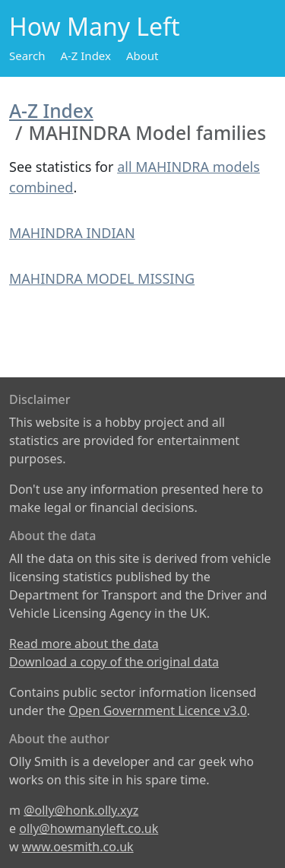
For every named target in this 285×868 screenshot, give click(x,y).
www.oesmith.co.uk (78, 847)
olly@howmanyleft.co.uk (89, 828)
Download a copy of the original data (114, 662)
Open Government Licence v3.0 (158, 711)
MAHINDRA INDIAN (72, 233)
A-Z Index (85, 56)
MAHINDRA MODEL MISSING (102, 278)
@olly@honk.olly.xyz (81, 810)
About (142, 56)
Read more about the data (84, 644)
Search (27, 56)
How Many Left (95, 26)
